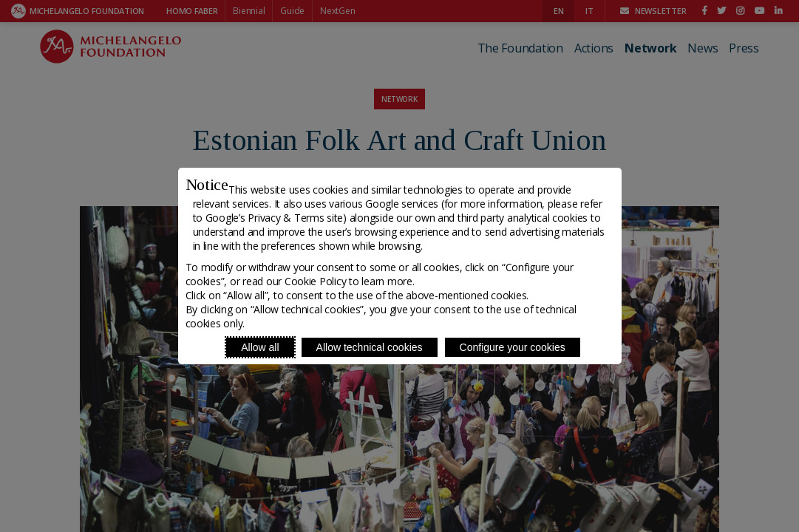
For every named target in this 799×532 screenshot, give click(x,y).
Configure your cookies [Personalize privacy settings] (513, 347)
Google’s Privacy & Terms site (274, 218)
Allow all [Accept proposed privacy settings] (260, 347)
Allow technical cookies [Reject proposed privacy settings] (370, 347)
